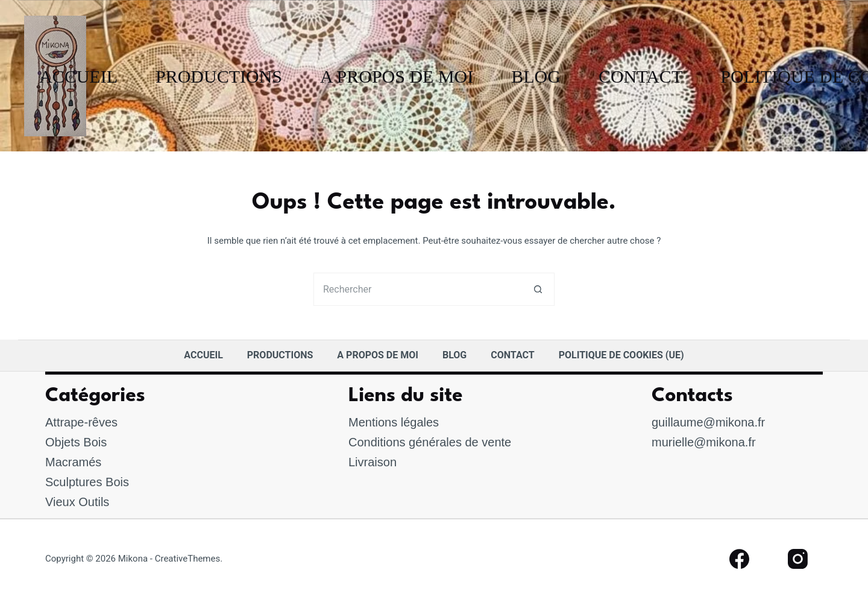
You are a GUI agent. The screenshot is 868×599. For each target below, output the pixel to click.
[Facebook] (739, 559)
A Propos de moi (397, 76)
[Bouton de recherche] (538, 289)
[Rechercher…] (417, 289)
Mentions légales (394, 422)
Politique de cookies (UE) (621, 355)
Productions (219, 76)
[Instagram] (798, 559)
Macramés (73, 462)
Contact (640, 76)
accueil (78, 76)
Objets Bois (76, 442)
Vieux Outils (77, 502)
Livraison (373, 462)
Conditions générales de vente (430, 442)
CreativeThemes (188, 559)
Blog (536, 76)
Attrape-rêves (81, 422)
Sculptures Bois (87, 482)
